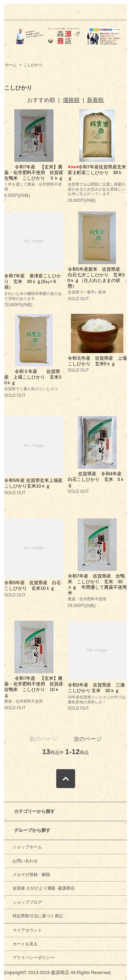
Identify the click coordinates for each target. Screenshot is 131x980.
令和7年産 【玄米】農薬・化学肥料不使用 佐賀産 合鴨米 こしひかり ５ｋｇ (36, 172)
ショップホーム (27, 847)
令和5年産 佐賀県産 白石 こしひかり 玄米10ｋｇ (35, 585)
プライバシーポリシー (34, 958)
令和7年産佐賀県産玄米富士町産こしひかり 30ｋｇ (97, 172)
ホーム (11, 65)
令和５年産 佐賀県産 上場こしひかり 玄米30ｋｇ (33, 377)
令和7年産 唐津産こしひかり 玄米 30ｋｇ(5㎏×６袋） (33, 281)
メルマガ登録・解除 (31, 875)
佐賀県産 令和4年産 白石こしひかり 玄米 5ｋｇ (99, 479)
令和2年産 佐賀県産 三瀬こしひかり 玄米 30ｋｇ (96, 688)
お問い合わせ (25, 861)
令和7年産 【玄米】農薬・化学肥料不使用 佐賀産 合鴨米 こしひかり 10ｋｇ (36, 687)
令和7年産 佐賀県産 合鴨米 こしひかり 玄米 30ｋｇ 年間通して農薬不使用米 (97, 584)
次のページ (88, 739)
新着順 (95, 100)
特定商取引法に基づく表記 (38, 916)
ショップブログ (27, 902)
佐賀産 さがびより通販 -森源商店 (44, 888)
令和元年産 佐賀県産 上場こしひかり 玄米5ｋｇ (97, 361)
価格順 (71, 100)
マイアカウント (27, 930)
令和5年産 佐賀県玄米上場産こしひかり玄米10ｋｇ (33, 483)
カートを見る (25, 944)
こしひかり (33, 65)
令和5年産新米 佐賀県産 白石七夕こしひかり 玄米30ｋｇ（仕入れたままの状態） (96, 278)
